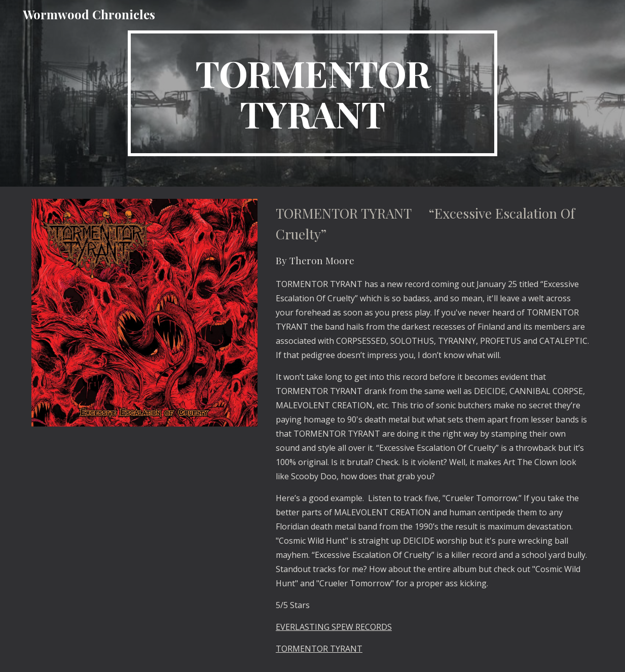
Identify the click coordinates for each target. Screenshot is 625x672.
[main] (313, 93)
